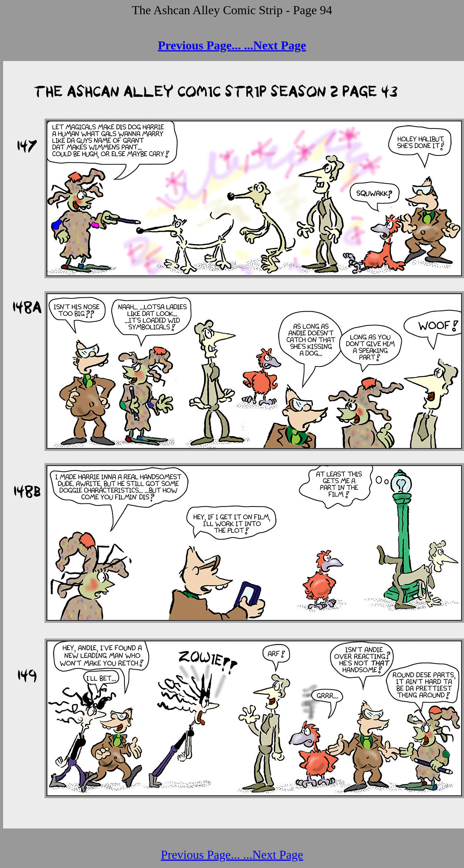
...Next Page (275, 45)
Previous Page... (201, 45)
